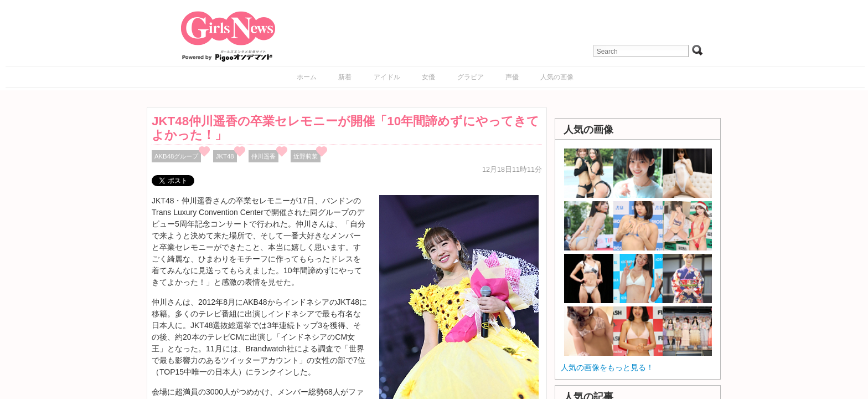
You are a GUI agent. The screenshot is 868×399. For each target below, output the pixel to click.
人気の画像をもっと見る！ (607, 367)
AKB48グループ (176, 156)
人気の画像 (557, 77)
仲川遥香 (263, 156)
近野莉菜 (306, 156)
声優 (512, 77)
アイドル (387, 77)
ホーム (307, 77)
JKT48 (225, 156)
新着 (345, 77)
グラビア (471, 77)
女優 (428, 77)
